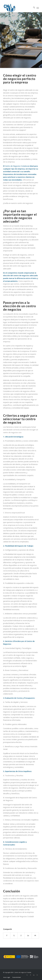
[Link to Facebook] (30, 975)
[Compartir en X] (14, 936)
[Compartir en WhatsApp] (21, 936)
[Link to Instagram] (37, 975)
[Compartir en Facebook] (7, 936)
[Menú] (38, 8)
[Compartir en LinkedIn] (28, 936)
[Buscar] (33, 8)
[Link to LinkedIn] (34, 975)
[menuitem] (33, 8)
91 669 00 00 (21, 2)
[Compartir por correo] (35, 936)
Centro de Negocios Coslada (16, 166)
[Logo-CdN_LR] (17, 8)
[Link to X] (27, 975)
